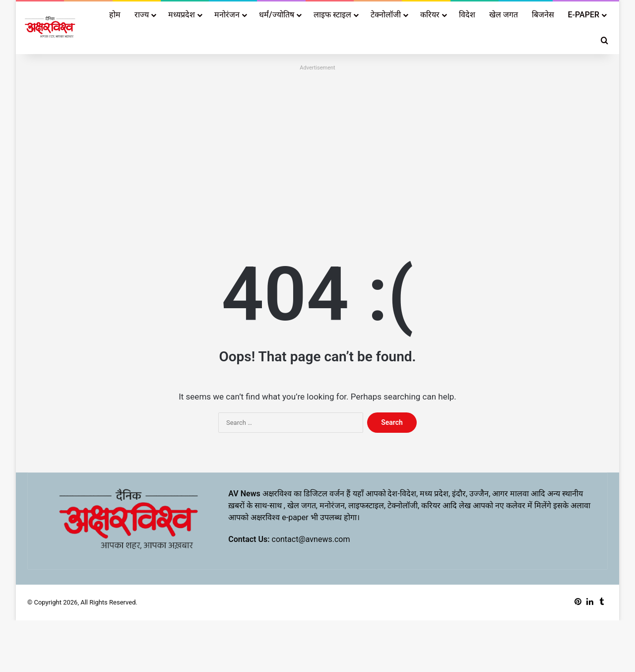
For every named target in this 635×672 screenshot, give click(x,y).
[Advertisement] (317, 143)
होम (115, 15)
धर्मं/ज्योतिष (276, 15)
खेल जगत (504, 15)
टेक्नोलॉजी (386, 15)
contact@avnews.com (311, 539)
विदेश (467, 15)
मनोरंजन (227, 15)
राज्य (142, 15)
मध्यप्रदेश (182, 15)
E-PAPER (584, 15)
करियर (430, 15)
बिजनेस (543, 15)
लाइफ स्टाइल (332, 15)
